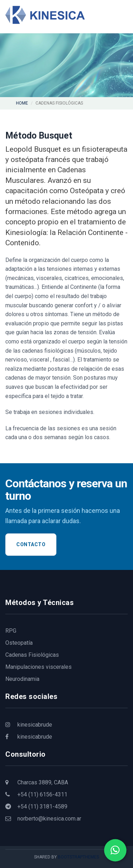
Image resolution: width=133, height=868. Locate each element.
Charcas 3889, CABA (37, 782)
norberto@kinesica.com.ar (43, 819)
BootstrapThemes (78, 857)
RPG (11, 631)
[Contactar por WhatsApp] (115, 850)
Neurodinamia (22, 679)
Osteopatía (19, 643)
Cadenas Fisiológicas (32, 655)
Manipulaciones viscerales (38, 667)
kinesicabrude (29, 725)
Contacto (31, 544)
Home (22, 103)
